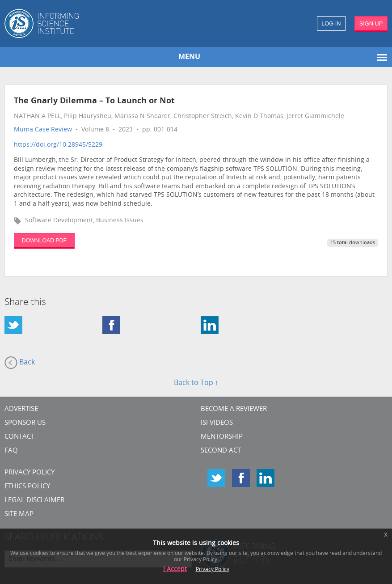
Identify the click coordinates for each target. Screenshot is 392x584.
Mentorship (222, 437)
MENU (189, 57)
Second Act (221, 451)
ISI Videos (217, 423)
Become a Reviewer (234, 409)
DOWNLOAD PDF (44, 241)
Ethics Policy (27, 487)
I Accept (175, 569)
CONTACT (19, 437)
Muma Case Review (43, 130)
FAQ (11, 451)
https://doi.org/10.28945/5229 (58, 145)
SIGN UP (371, 23)
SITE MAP (19, 514)
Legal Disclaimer (34, 501)
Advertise (21, 409)
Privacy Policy (30, 473)
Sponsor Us (25, 423)
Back (20, 363)
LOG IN (331, 23)
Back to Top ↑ (196, 383)
